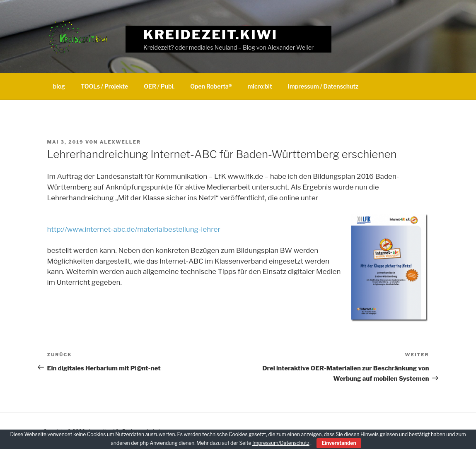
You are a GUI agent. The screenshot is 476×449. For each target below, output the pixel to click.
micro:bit (260, 86)
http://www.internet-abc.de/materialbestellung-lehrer (134, 229)
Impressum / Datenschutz (323, 86)
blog (59, 86)
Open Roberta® (211, 86)
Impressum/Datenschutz (281, 443)
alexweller (120, 142)
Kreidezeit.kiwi (210, 35)
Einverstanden (339, 443)
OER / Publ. (159, 86)
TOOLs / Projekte (104, 86)
